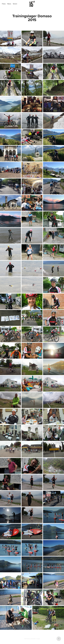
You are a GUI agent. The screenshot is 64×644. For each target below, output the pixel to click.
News (9, 4)
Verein (15, 4)
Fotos (4, 4)
